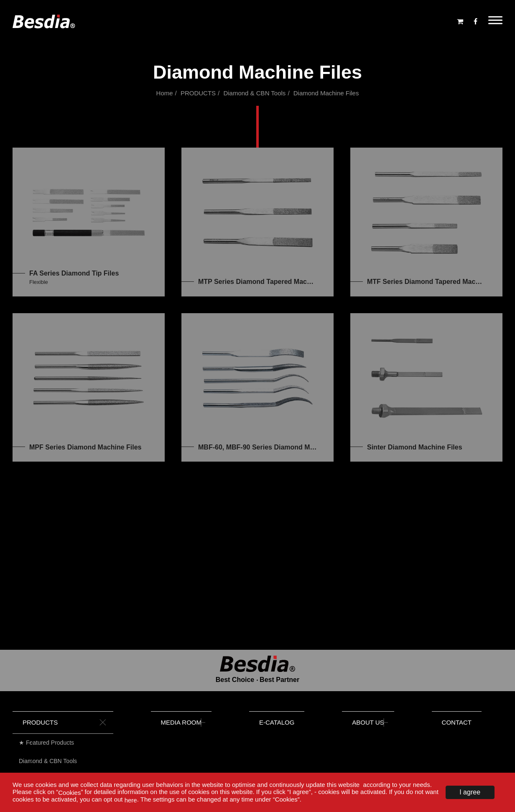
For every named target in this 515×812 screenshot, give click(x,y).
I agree (470, 792)
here (131, 800)
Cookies (69, 792)
